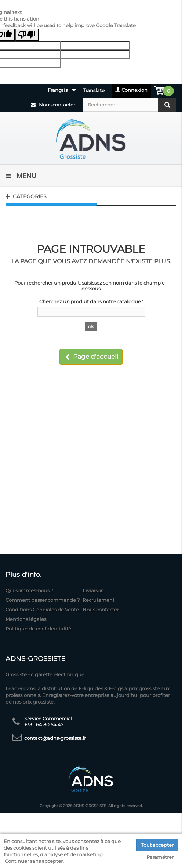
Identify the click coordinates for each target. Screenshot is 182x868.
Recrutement (99, 600)
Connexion (134, 90)
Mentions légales (26, 619)
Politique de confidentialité (38, 629)
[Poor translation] (27, 35)
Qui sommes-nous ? (29, 590)
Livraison (93, 590)
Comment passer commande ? (43, 600)
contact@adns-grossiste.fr (55, 738)
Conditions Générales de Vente (42, 610)
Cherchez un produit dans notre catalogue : (91, 301)
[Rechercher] (130, 105)
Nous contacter (53, 105)
